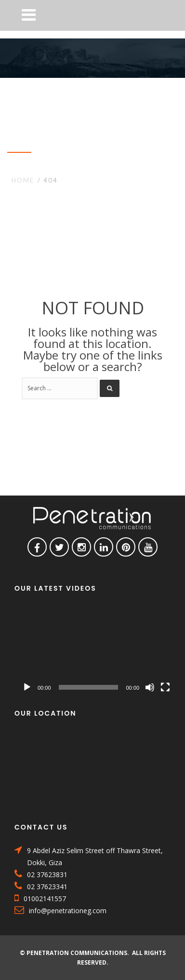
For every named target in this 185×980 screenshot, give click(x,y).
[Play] (27, 687)
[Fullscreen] (165, 687)
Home (23, 180)
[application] (96, 651)
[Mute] (150, 687)
